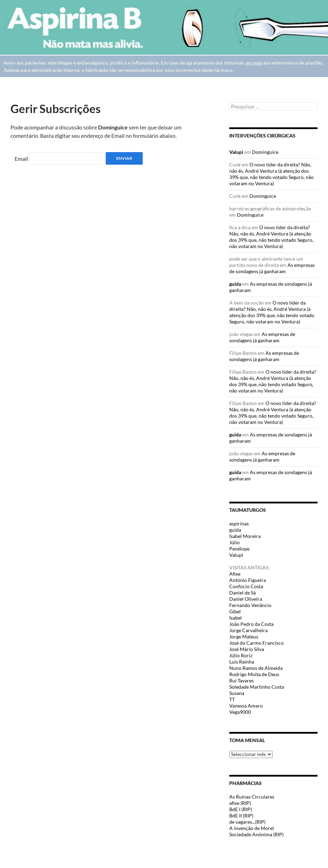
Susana (237, 693)
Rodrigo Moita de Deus (254, 674)
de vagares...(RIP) (247, 822)
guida (235, 284)
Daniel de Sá (243, 593)
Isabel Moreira (245, 536)
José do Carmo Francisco (256, 643)
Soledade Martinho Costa (257, 687)
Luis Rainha (242, 662)
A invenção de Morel (252, 828)
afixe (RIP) (240, 803)
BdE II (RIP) (241, 815)
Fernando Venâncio (250, 605)
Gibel (235, 611)
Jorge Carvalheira (248, 630)
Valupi (236, 152)
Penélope (239, 549)
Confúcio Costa (246, 586)
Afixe (235, 574)
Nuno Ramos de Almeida (256, 668)
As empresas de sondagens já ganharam (272, 268)
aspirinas (239, 523)
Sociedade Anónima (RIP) (256, 834)
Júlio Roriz (241, 655)
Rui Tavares (241, 680)
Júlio (234, 542)
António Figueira (248, 580)
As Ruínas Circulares (252, 797)
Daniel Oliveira (246, 599)
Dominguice (265, 152)
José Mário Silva (247, 649)
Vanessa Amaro (246, 706)
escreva (254, 63)
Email (21, 159)
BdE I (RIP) (241, 809)
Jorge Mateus (244, 637)
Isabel (236, 618)
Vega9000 (240, 712)
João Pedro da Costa (251, 624)
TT (232, 699)
